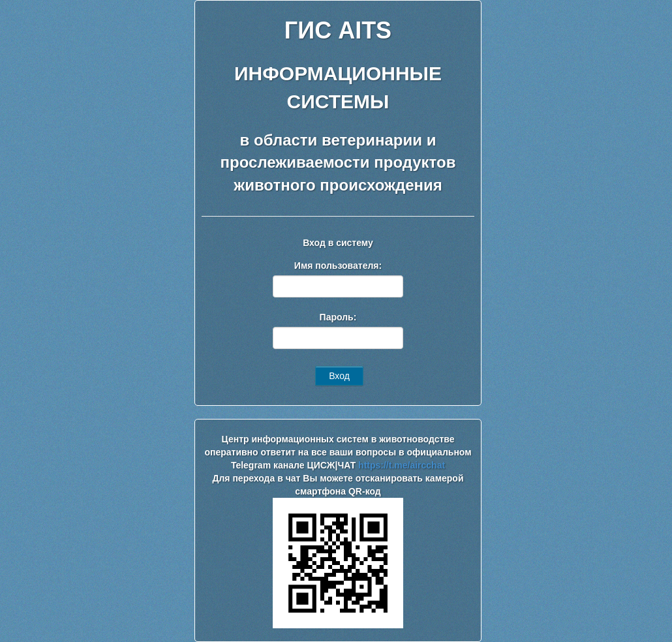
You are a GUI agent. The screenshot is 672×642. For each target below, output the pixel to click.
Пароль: (338, 317)
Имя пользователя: (338, 266)
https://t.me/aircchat (402, 465)
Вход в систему (338, 243)
